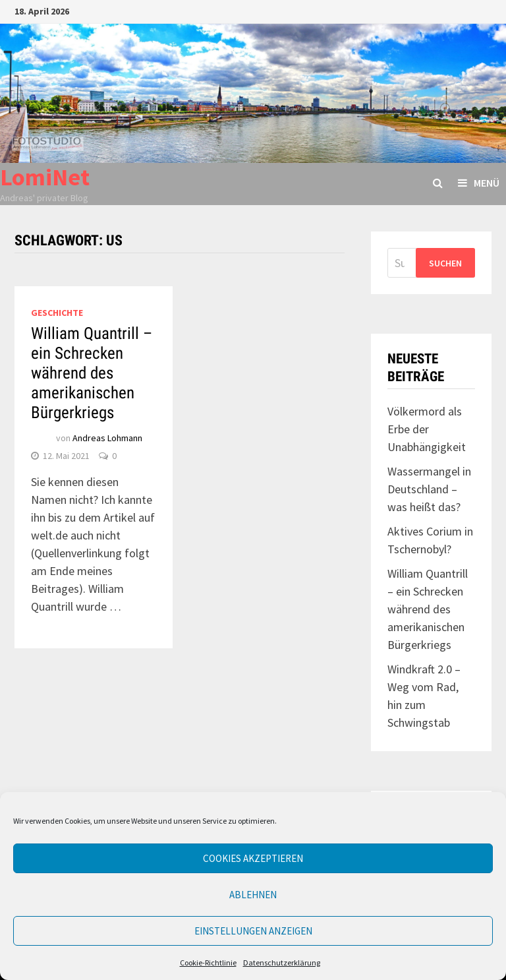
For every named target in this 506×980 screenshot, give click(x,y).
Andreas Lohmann (107, 438)
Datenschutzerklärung (282, 963)
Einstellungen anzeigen (253, 931)
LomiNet (45, 177)
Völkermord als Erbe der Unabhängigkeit (427, 429)
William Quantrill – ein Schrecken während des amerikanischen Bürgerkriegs (92, 373)
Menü (479, 183)
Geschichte (57, 313)
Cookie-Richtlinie (208, 963)
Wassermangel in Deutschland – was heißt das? (429, 489)
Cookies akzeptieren (253, 858)
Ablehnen (253, 895)
